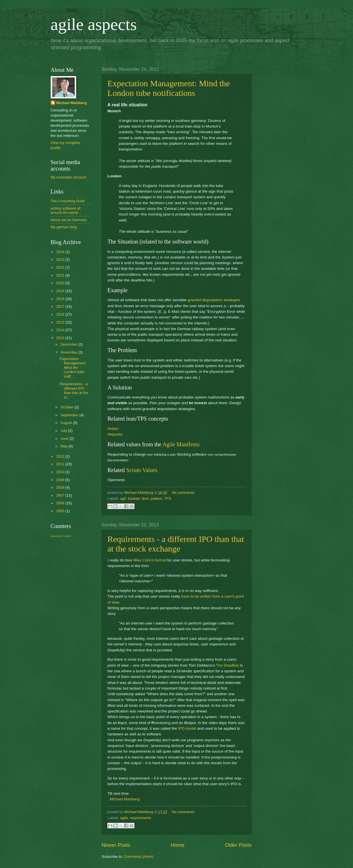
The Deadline (227, 665)
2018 (61, 299)
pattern (157, 498)
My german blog (64, 227)
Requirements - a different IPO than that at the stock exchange (176, 544)
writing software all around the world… (66, 210)
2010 (61, 472)
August (67, 423)
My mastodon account (69, 177)
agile (124, 818)
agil (123, 498)
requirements (141, 818)
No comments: (184, 493)
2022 (61, 267)
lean (145, 498)
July (64, 431)
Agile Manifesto (181, 444)
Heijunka (115, 434)
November (69, 352)
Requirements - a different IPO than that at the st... (74, 390)
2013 (61, 338)
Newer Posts (116, 845)
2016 (61, 314)
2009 (61, 480)
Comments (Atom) (138, 857)
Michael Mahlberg (125, 799)
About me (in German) (69, 220)
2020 (61, 283)
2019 (61, 291)
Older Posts (238, 845)
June (65, 439)
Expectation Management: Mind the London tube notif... (73, 368)
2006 (61, 503)
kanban (134, 498)
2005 (61, 511)
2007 (61, 495)
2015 (61, 322)
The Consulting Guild (68, 201)
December (69, 344)
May (65, 446)
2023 (61, 259)
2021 (61, 275)
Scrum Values (142, 470)
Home (177, 845)
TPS (168, 498)
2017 (61, 306)
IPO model (187, 728)
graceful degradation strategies (214, 300)
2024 (61, 252)
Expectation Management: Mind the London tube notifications (169, 88)
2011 (61, 464)
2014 (61, 330)
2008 (61, 487)
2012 (61, 456)
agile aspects (94, 24)
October (68, 407)
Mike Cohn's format (149, 560)
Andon (113, 429)
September (70, 415)
